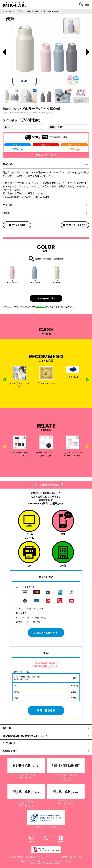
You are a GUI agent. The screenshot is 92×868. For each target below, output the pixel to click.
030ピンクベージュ (12, 282)
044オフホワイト (57, 282)
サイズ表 (7, 205)
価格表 (6, 213)
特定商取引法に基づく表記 (72, 857)
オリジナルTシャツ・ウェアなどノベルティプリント (51, 861)
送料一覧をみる (46, 710)
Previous (4, 52)
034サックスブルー (35, 282)
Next (88, 380)
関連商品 (41, 307)
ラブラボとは (9, 743)
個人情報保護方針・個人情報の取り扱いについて (25, 736)
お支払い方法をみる (46, 633)
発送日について (46, 155)
